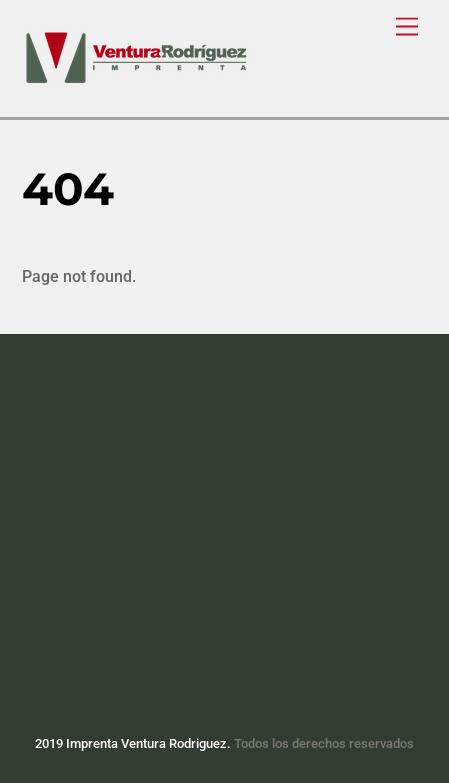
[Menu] (407, 27)
